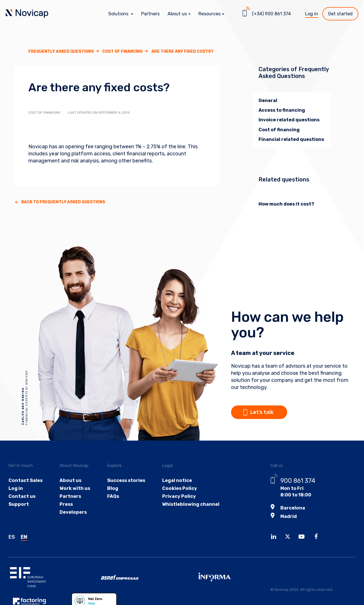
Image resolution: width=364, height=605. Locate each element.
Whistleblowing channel (189, 505)
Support (18, 505)
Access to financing (282, 110)
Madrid (289, 516)
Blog (111, 489)
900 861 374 (298, 481)
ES (12, 536)
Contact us (22, 497)
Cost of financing (122, 51)
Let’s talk (265, 408)
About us (70, 480)
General (268, 101)
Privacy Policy (177, 497)
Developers (73, 513)
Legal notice (175, 480)
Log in (312, 14)
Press (66, 505)
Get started (340, 14)
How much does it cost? (286, 204)
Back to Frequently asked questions (63, 202)
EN (24, 536)
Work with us (74, 489)
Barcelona (292, 508)
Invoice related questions (289, 120)
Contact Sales (25, 480)
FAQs (112, 497)
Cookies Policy (178, 489)
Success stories (125, 480)
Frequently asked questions (61, 51)
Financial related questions (291, 139)
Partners (150, 14)
